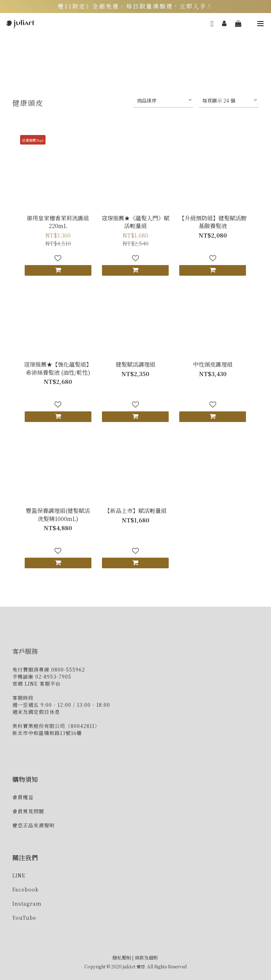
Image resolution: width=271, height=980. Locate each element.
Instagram (27, 904)
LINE (19, 875)
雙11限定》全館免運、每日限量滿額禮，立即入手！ (135, 6)
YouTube (24, 918)
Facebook (26, 889)
